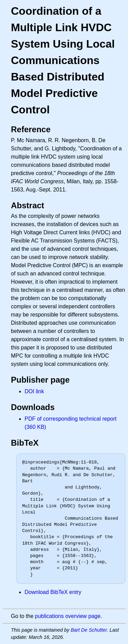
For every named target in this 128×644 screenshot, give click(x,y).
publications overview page (68, 616)
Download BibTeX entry (53, 592)
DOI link (34, 391)
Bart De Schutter (89, 630)
